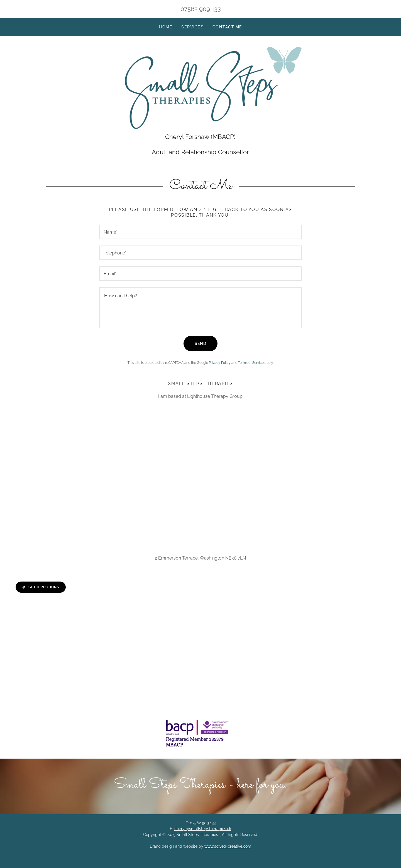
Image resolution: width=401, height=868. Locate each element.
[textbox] (200, 235)
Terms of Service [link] (251, 366)
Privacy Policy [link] (220, 366)
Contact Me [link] (227, 27)
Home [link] (166, 27)
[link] (200, 89)
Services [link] (192, 27)
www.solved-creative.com (228, 849)
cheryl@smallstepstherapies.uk (203, 832)
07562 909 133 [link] (201, 9)
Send (200, 347)
